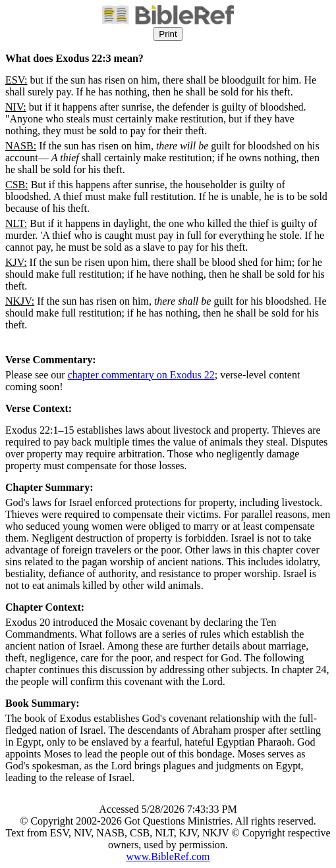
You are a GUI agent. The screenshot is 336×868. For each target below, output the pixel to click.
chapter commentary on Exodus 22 (141, 375)
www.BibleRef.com (168, 856)
